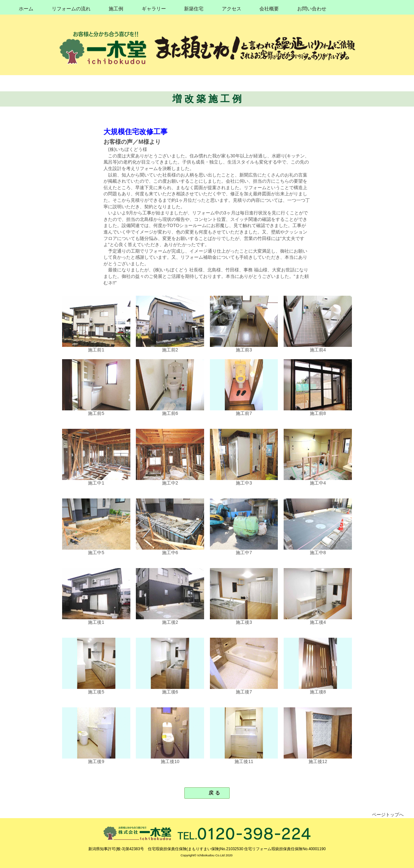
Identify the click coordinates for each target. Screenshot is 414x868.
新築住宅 (194, 9)
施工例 (116, 9)
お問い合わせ (312, 9)
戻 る (212, 793)
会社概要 (269, 9)
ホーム (26, 9)
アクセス (232, 9)
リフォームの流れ (71, 9)
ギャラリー (154, 9)
